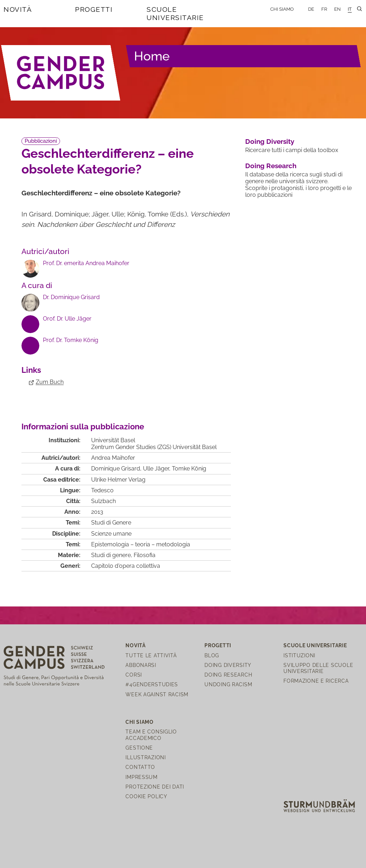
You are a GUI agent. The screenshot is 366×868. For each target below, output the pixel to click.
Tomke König (189, 469)
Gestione (139, 748)
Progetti (94, 9)
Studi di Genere (111, 523)
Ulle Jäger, (157, 469)
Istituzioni (299, 655)
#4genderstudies (152, 684)
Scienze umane (111, 534)
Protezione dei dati (155, 787)
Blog (212, 655)
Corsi (134, 675)
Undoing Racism (228, 684)
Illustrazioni (145, 757)
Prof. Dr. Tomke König (71, 340)
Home (152, 56)
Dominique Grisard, (117, 469)
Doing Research (271, 166)
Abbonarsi (141, 665)
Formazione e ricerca (316, 681)
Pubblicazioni (41, 141)
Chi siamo (282, 9)
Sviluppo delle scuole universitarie (318, 668)
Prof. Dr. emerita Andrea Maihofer (86, 263)
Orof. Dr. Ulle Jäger (67, 319)
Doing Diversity (270, 141)
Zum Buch (50, 382)
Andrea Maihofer (113, 458)
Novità (18, 9)
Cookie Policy (146, 796)
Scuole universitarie (175, 13)
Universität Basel (113, 440)
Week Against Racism (157, 694)
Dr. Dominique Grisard (71, 297)
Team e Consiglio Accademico (151, 735)
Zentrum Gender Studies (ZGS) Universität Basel (154, 447)
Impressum (141, 777)
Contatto (140, 767)
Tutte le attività (151, 655)
